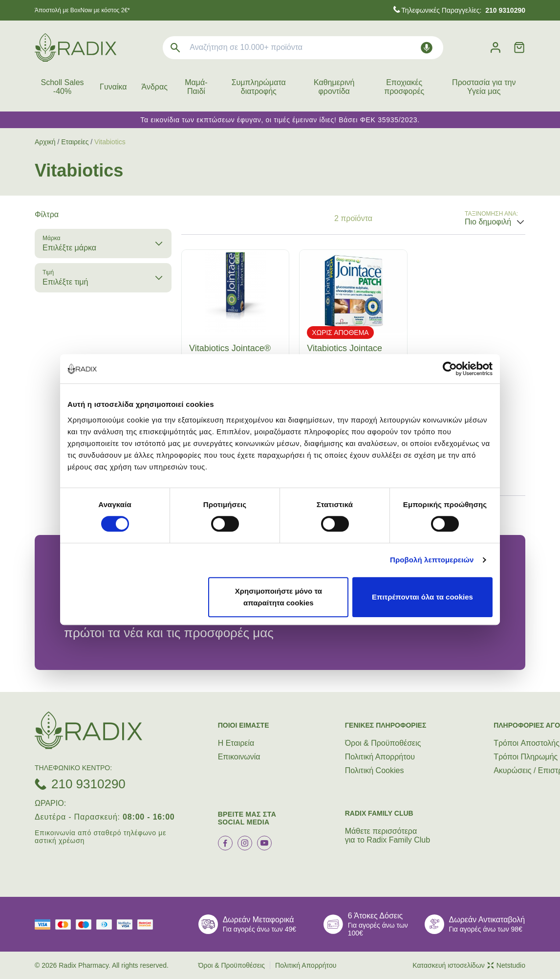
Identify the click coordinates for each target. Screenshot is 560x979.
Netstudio (506, 965)
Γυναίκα (113, 87)
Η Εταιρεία (236, 743)
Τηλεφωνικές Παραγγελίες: (463, 10)
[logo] (75, 47)
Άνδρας (155, 87)
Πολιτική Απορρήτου (380, 757)
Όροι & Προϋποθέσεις (383, 743)
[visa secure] (127, 924)
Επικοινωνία (239, 757)
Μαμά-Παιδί (196, 87)
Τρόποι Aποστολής (527, 743)
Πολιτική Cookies (375, 770)
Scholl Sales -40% (63, 87)
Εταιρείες (75, 142)
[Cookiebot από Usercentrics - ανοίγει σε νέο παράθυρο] (450, 369)
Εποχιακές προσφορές (404, 87)
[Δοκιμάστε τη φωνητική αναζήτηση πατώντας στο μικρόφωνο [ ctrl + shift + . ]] (427, 48)
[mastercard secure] (148, 924)
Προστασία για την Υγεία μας (484, 87)
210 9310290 (88, 784)
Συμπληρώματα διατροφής (259, 87)
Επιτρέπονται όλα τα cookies (422, 597)
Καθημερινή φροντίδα (334, 87)
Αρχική (45, 142)
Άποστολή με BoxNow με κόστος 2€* (82, 10)
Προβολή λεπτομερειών (432, 560)
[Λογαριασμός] (495, 48)
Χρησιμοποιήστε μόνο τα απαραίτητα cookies (279, 597)
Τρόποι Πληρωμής (526, 757)
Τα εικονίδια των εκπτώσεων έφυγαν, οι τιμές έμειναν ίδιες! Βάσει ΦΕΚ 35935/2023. (280, 120)
